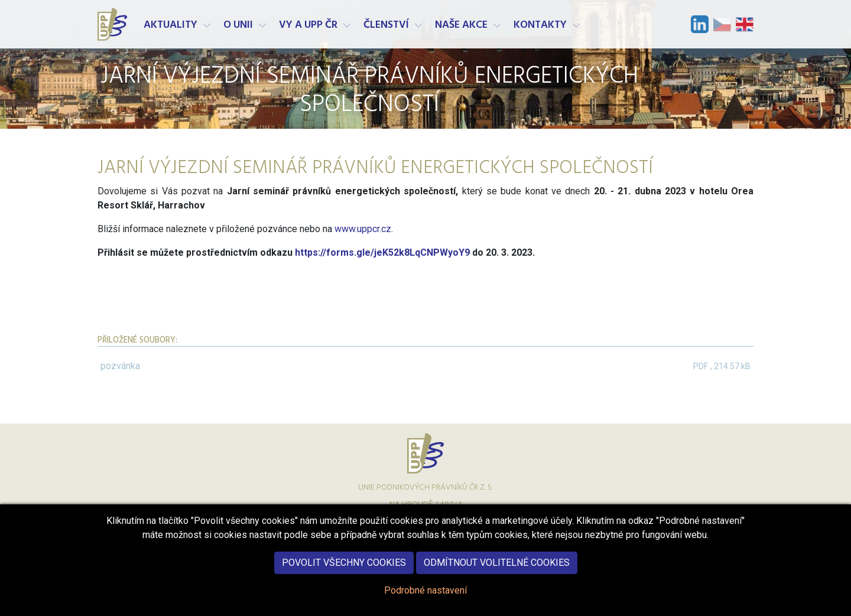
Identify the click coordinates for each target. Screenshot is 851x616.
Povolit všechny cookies (344, 575)
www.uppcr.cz (363, 229)
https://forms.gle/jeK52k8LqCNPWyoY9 (384, 252)
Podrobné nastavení (425, 603)
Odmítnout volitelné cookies (497, 575)
